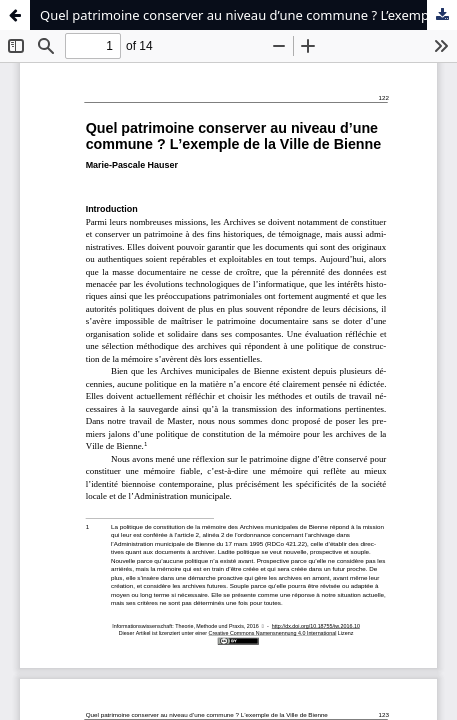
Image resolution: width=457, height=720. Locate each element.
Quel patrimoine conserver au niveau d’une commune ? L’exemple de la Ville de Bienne (248, 15)
